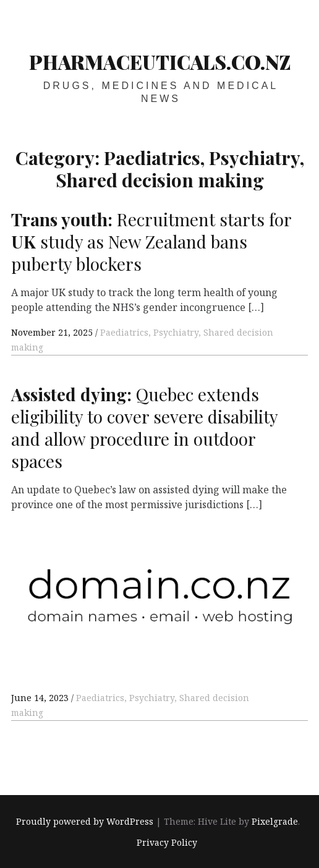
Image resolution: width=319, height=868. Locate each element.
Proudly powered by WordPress (85, 821)
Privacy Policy (167, 842)
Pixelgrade (275, 821)
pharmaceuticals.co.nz (160, 62)
